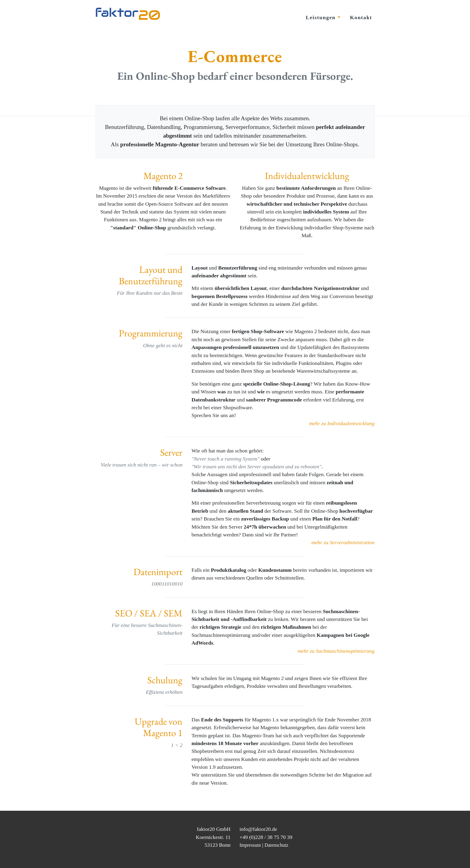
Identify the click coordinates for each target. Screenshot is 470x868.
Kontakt (361, 17)
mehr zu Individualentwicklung (342, 423)
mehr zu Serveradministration (343, 542)
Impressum (250, 845)
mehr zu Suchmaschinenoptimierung (336, 651)
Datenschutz (276, 845)
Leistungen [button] (322, 17)
